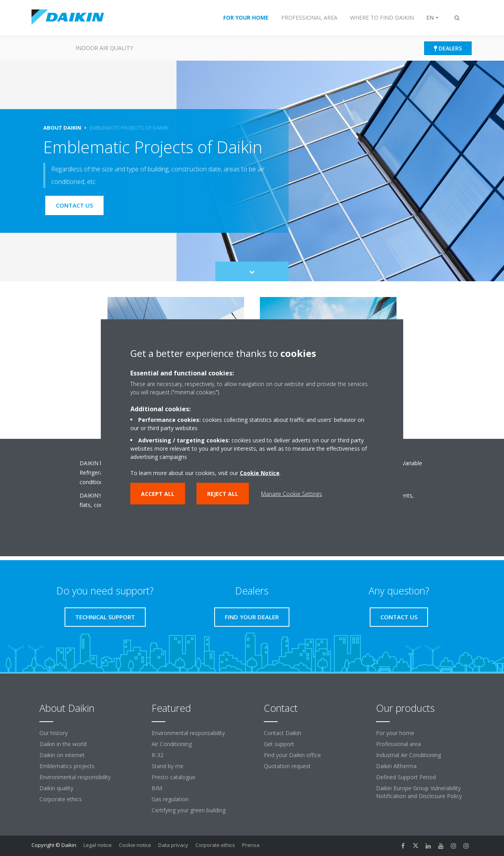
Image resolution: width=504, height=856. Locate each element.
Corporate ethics (61, 799)
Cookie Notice (260, 473)
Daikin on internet (62, 755)
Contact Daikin (283, 733)
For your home (395, 733)
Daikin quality (56, 788)
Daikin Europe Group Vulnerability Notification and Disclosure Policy (419, 792)
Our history (54, 733)
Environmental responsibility (75, 777)
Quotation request (287, 766)
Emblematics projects (67, 766)
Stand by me (168, 766)
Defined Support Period (406, 777)
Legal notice (98, 845)
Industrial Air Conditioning (409, 755)
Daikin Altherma (396, 766)
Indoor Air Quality (104, 48)
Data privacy (173, 845)
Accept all (158, 493)
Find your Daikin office (292, 755)
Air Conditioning (172, 744)
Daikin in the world (63, 744)
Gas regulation (170, 799)
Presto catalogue (173, 777)
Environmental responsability (188, 733)
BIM (157, 788)
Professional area (398, 744)
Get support (279, 744)
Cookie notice (135, 845)
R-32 (157, 755)
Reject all (223, 493)
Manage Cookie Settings (292, 493)
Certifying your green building (189, 810)
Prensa (251, 845)
